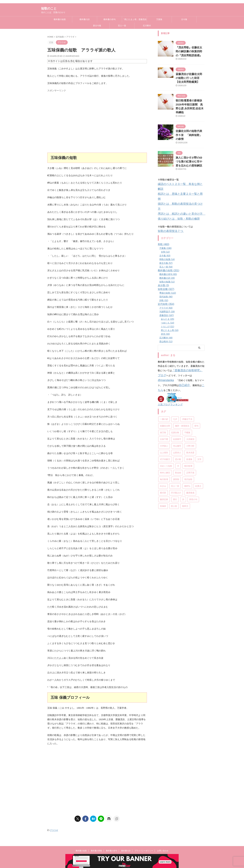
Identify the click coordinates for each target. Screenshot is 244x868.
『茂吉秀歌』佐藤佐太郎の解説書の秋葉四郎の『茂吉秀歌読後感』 (190, 51)
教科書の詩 (85, 19)
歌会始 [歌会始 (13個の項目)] (178, 430)
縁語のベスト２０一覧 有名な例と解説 (179, 170)
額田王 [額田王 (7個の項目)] (185, 464)
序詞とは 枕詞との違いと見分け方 (178, 182)
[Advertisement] (97, 124)
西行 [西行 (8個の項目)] (175, 457)
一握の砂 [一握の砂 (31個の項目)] (164, 377)
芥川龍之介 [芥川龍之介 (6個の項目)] (176, 451)
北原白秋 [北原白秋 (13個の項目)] (175, 390)
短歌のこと (49, 8)
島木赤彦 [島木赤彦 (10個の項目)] (190, 410)
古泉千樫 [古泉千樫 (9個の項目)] (164, 397)
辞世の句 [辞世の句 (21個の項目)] (193, 457)
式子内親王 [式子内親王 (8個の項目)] (165, 417)
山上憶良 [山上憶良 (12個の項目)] (164, 410)
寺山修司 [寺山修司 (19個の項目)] (177, 404)
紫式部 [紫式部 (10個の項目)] (163, 451)
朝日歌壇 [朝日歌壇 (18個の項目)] (188, 424)
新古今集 (97, 26)
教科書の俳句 (110, 19)
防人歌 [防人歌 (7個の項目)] (174, 464)
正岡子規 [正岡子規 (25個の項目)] (190, 430)
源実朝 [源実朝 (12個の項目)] (176, 437)
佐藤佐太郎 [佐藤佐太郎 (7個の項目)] (165, 384)
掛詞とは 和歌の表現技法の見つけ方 (178, 178)
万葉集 (159, 19)
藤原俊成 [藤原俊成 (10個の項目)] (190, 451)
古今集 (184, 19)
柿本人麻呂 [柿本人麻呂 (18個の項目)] (165, 430)
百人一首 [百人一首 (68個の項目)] (175, 444)
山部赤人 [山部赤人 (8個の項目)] (177, 410)
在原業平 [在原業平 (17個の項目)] (177, 397)
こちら (180, 349)
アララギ (54, 830)
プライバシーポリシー (144, 851)
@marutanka (190, 341)
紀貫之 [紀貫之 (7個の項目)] (198, 444)
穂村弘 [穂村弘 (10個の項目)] (187, 444)
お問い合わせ (163, 851)
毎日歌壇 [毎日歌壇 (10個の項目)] (164, 437)
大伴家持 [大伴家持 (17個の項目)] (190, 397)
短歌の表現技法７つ (169, 198)
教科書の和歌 (96, 851)
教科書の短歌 (60, 19)
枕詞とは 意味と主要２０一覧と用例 (178, 174)
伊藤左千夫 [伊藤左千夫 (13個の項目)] (187, 377)
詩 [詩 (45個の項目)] (183, 457)
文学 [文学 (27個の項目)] (199, 417)
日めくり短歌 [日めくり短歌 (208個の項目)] (166, 424)
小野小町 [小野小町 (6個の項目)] (190, 404)
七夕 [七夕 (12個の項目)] (175, 377)
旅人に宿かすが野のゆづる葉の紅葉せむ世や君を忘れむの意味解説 (190, 148)
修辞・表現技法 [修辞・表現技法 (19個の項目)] (182, 384)
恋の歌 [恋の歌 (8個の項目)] (178, 417)
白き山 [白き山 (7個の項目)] (163, 444)
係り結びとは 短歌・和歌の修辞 (175, 186)
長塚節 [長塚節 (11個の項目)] (163, 464)
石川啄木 (147, 26)
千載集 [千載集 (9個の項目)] (187, 390)
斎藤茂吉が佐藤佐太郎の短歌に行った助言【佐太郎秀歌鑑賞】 (190, 76)
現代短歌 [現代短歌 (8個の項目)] (188, 437)
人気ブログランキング (169, 363)
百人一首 (122, 26)
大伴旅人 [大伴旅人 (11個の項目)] (164, 404)
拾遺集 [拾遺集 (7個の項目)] (189, 417)
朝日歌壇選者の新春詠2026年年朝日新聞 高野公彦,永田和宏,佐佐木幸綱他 (189, 101)
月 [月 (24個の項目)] (178, 424)
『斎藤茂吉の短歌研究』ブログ (188, 337)
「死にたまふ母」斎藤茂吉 (134, 19)
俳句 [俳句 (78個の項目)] (196, 384)
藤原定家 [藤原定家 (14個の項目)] (164, 457)
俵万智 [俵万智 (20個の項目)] (163, 390)
